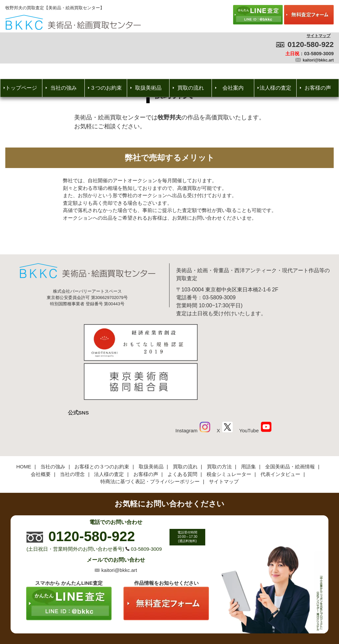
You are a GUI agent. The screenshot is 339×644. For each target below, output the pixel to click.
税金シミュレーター (229, 430)
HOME (24, 423)
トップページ (21, 88)
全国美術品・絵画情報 (290, 423)
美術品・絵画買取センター (158, 619)
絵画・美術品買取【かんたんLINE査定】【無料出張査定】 (73, 22)
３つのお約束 (106, 88)
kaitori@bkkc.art (318, 60)
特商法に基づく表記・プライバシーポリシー (150, 438)
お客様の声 (318, 88)
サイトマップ (318, 36)
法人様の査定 (275, 88)
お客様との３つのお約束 (102, 423)
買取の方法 (219, 423)
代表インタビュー (280, 430)
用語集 (248, 423)
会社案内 (233, 88)
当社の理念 (72, 430)
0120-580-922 (311, 44)
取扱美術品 (148, 88)
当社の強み (64, 88)
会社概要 (41, 430)
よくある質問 (182, 430)
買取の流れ (191, 88)
